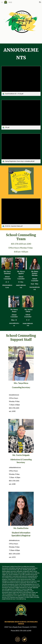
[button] (2, 2)
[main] (21, 54)
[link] (21, 81)
